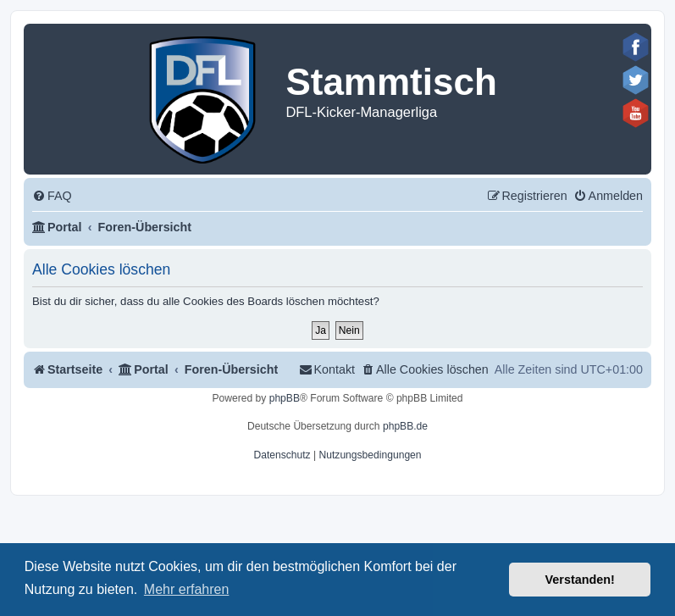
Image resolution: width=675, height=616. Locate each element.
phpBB (285, 398)
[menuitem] (52, 196)
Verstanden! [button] (580, 580)
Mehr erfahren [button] (187, 589)
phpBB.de (405, 426)
